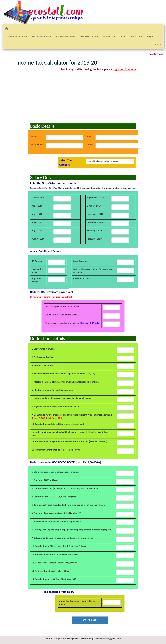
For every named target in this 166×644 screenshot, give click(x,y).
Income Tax (109, 36)
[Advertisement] (83, 98)
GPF (122, 36)
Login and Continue (124, 69)
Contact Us (136, 36)
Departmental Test (42, 36)
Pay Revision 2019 (89, 36)
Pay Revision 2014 (65, 36)
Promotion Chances (17, 36)
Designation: (37, 145)
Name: (35, 136)
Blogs (150, 36)
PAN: (89, 136)
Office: (90, 145)
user (158, 45)
